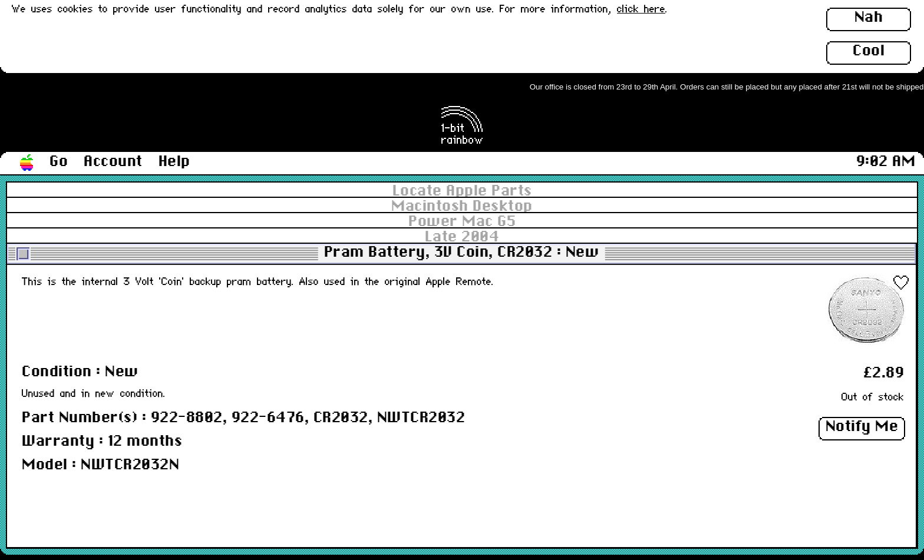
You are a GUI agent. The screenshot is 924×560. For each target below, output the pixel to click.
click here (641, 10)
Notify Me (862, 427)
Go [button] (59, 162)
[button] (27, 163)
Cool (869, 51)
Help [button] (174, 162)
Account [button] (113, 162)
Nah (869, 18)
